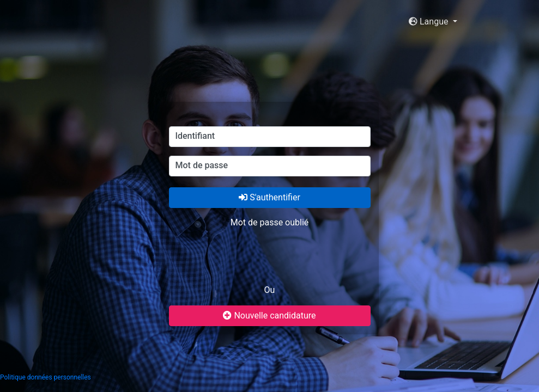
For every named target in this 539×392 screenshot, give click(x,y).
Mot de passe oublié (270, 222)
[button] (433, 22)
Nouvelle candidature (269, 316)
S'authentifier (269, 197)
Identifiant (195, 136)
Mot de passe (202, 165)
